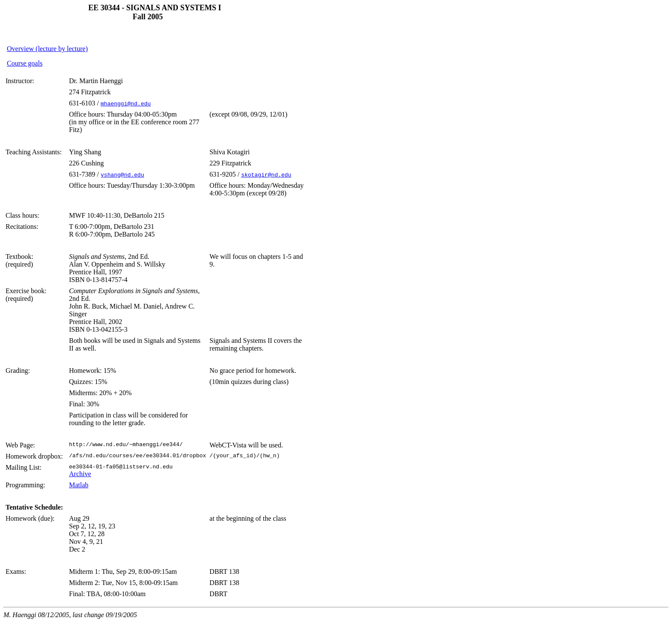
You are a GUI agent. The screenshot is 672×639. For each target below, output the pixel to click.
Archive (80, 475)
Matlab (79, 486)
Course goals (25, 63)
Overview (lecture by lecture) (47, 49)
